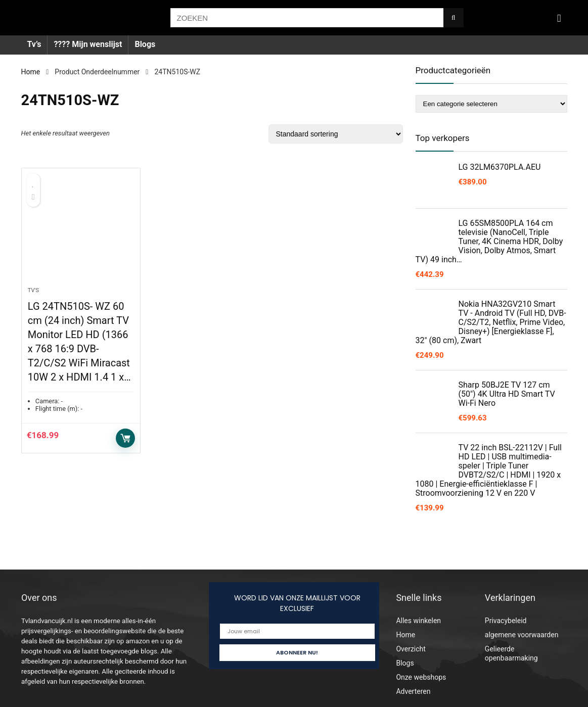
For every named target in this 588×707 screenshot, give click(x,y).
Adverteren (413, 691)
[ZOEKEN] (453, 18)
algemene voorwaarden (522, 635)
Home (31, 72)
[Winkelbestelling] (336, 134)
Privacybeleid (506, 621)
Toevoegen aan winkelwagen (125, 438)
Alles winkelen (418, 621)
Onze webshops (421, 677)
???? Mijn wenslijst (88, 44)
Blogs (145, 44)
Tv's (33, 290)
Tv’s (34, 44)
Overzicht (411, 649)
